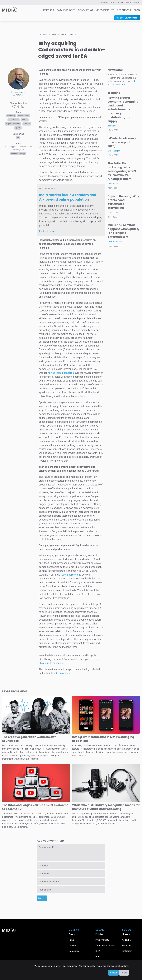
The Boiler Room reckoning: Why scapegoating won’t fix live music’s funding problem (122, 171)
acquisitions (14, 120)
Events (72, 934)
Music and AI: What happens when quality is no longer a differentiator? (123, 231)
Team (128, 3)
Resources (124, 10)
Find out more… (48, 231)
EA (18, 137)
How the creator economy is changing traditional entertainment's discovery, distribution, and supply (123, 109)
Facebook (127, 945)
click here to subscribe (51, 663)
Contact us (74, 951)
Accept (113, 973)
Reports (49, 10)
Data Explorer (66, 10)
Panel (121, 3)
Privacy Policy (102, 940)
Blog (137, 10)
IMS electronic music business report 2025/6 (122, 142)
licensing (11, 116)
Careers (73, 945)
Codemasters (23, 116)
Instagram (127, 951)
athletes (27, 124)
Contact (105, 3)
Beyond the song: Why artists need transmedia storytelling (123, 202)
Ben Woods (113, 126)
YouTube (126, 940)
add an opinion (62, 673)
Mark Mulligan (114, 151)
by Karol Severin (18, 92)
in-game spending (13, 124)
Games (25, 120)
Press (113, 3)
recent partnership (71, 575)
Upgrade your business (127, 18)
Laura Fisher (113, 184)
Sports (18, 128)
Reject (124, 973)
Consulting (85, 10)
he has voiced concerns (61, 373)
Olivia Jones (113, 213)
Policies (99, 934)
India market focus (68, 197)
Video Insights (105, 10)
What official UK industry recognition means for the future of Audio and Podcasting (106, 807)
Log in (136, 3)
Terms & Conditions (105, 945)
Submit (42, 898)
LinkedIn (126, 934)
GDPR (98, 951)
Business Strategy (18, 154)
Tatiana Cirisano (115, 241)
